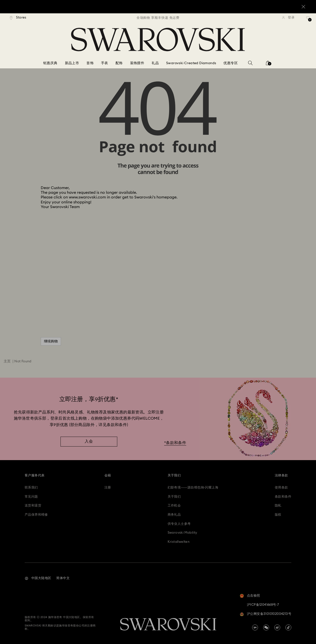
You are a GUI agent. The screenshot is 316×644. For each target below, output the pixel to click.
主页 (7, 361)
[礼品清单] (308, 20)
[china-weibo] (277, 627)
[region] (158, 18)
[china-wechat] (266, 627)
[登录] (288, 18)
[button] (38, 578)
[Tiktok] (288, 627)
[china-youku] (255, 627)
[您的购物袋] (268, 65)
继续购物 (51, 341)
